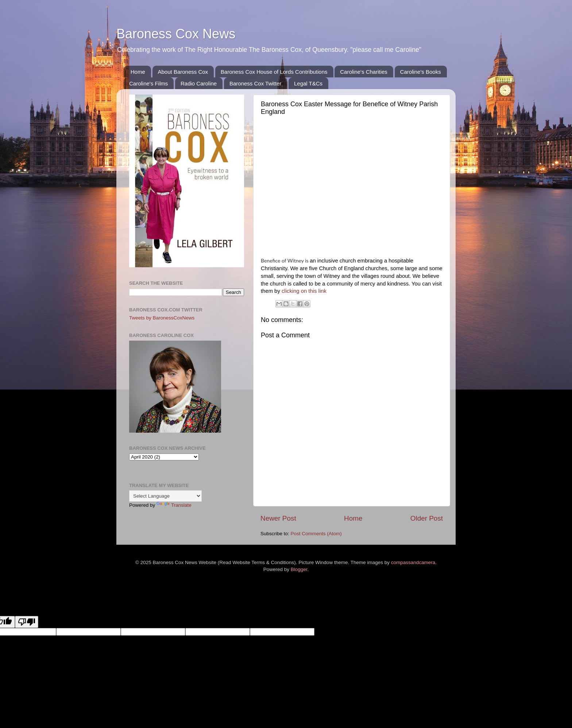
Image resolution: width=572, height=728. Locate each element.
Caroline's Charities (364, 72)
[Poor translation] (27, 622)
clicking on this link (305, 291)
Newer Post (278, 518)
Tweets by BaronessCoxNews (162, 318)
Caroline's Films (148, 83)
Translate (174, 505)
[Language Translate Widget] (165, 496)
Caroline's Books (421, 72)
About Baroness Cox (183, 72)
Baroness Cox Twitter (255, 83)
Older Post (427, 518)
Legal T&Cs (308, 83)
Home (138, 72)
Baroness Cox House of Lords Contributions (274, 72)
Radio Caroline (199, 83)
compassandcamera (413, 562)
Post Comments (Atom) (316, 534)
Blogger (299, 569)
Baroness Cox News (176, 34)
